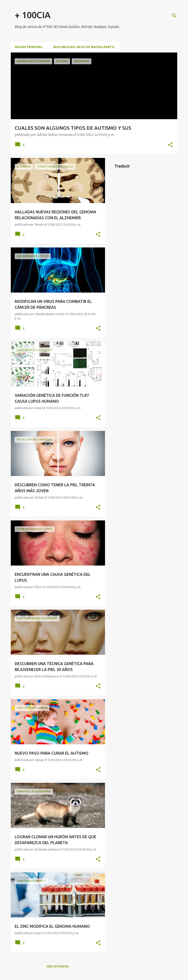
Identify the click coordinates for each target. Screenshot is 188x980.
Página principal (29, 47)
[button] (170, 145)
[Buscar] (174, 16)
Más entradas (58, 966)
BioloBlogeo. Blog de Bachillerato (84, 47)
